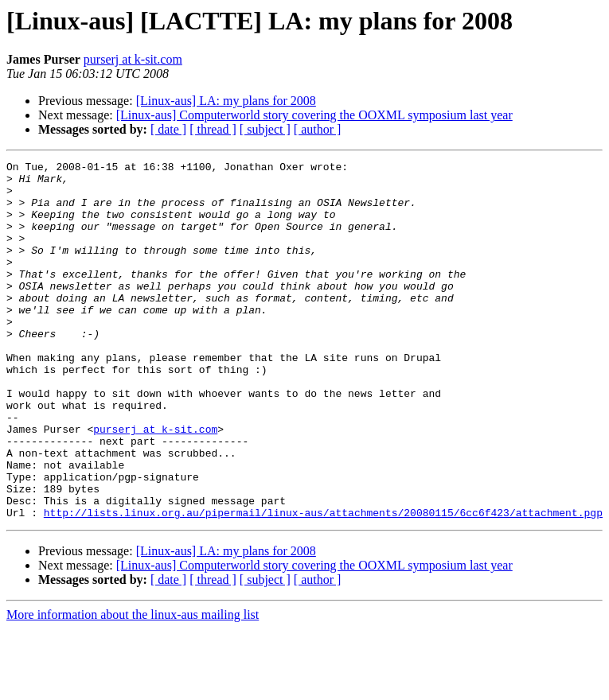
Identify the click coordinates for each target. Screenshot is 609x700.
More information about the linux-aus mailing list (133, 686)
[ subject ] (265, 129)
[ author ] (318, 129)
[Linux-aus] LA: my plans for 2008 (226, 101)
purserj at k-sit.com (133, 59)
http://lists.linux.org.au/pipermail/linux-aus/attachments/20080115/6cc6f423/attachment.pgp (323, 584)
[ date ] (168, 129)
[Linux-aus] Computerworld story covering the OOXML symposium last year (314, 115)
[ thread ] (213, 129)
